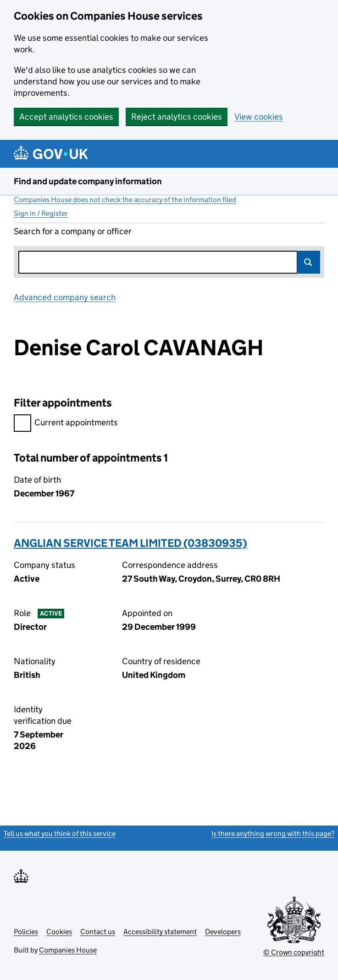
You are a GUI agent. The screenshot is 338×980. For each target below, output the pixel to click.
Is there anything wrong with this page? (273, 834)
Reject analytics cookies (177, 117)
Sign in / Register (41, 213)
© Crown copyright (294, 952)
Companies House (68, 950)
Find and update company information (88, 181)
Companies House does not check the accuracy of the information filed (125, 200)
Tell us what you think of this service (60, 834)
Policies (26, 932)
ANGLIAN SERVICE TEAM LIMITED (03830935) (130, 543)
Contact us (98, 932)
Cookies (59, 932)
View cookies (259, 117)
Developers (223, 932)
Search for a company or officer (73, 231)
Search (309, 262)
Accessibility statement (160, 932)
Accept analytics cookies (66, 117)
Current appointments (66, 424)
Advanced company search (65, 297)
